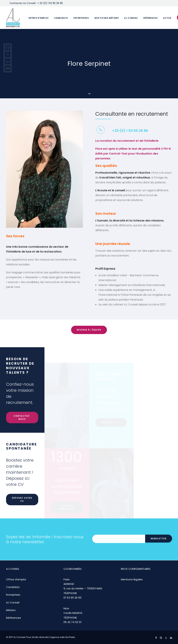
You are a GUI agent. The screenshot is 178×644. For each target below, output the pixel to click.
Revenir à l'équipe (89, 330)
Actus (167, 18)
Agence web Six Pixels (63, 637)
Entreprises (81, 18)
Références (150, 18)
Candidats (61, 18)
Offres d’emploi (38, 18)
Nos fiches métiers (107, 18)
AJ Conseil (131, 18)
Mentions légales (132, 579)
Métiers (11, 610)
